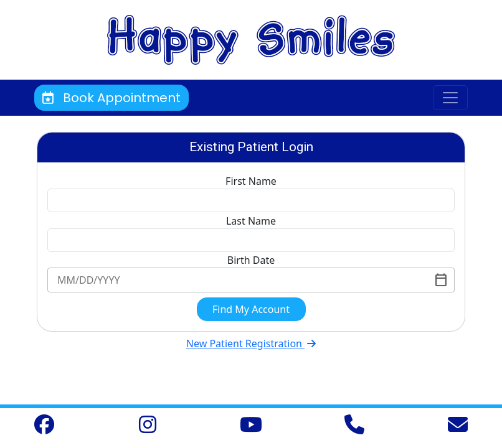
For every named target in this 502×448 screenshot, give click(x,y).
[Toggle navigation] (450, 98)
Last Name (251, 221)
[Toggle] (441, 280)
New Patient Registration (251, 343)
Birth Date (251, 260)
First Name (251, 181)
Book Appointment (111, 98)
